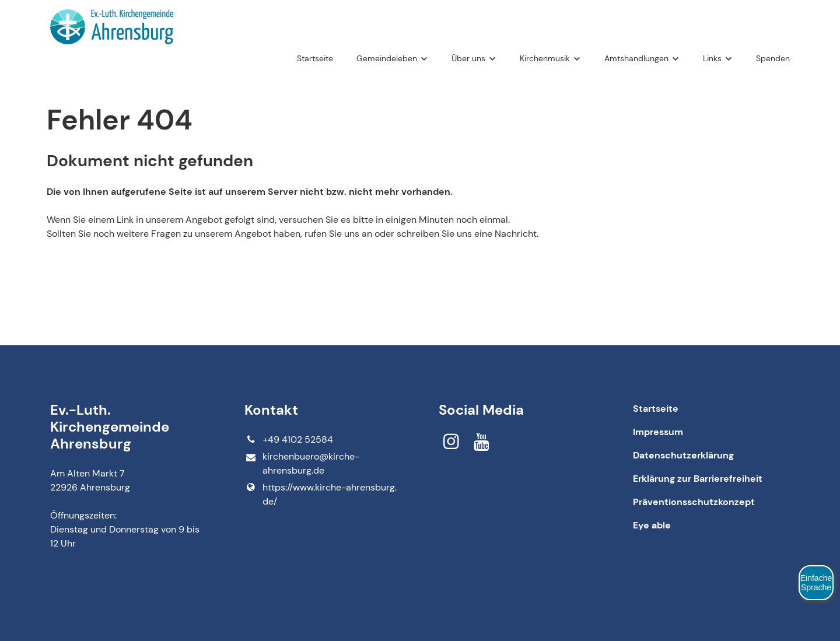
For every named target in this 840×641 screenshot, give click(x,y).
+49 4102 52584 (288, 440)
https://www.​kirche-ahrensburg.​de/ (320, 495)
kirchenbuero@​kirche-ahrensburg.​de (302, 464)
